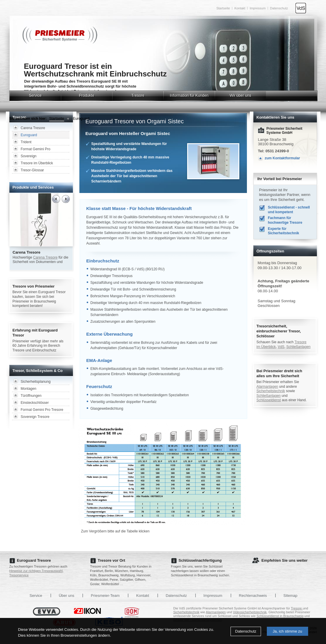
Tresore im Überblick (37, 163)
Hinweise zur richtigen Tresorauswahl (36, 571)
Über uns (67, 596)
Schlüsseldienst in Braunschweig (280, 616)
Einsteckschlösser (35, 403)
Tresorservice (19, 575)
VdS (281, 347)
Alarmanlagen (267, 387)
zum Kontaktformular (283, 158)
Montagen (29, 389)
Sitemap (291, 596)
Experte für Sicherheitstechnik (284, 231)
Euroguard (81, 119)
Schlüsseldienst (269, 400)
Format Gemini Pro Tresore (42, 410)
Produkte (87, 95)
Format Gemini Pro (36, 149)
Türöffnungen (31, 396)
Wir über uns (240, 95)
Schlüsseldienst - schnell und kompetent (289, 210)
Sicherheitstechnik (271, 391)
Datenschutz (246, 631)
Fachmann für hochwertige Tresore (285, 220)
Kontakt (240, 8)
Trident (26, 142)
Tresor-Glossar (33, 170)
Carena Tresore (33, 128)
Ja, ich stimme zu (287, 631)
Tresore (138, 95)
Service (35, 95)
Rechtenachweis (253, 596)
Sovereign (29, 156)
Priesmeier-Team (105, 596)
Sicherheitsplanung (36, 382)
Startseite (223, 8)
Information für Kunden (189, 95)
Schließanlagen (299, 347)
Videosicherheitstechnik (250, 612)
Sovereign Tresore (35, 417)
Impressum (257, 8)
